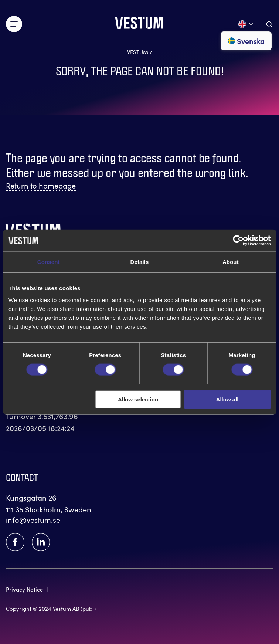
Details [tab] (140, 262)
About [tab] (231, 262)
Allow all (227, 399)
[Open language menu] (246, 24)
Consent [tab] (49, 262)
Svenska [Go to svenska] (246, 41)
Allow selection (138, 399)
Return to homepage (41, 185)
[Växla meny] (14, 24)
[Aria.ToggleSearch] (269, 24)
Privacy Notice (24, 589)
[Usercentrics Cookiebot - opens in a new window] (238, 241)
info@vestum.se (33, 520)
